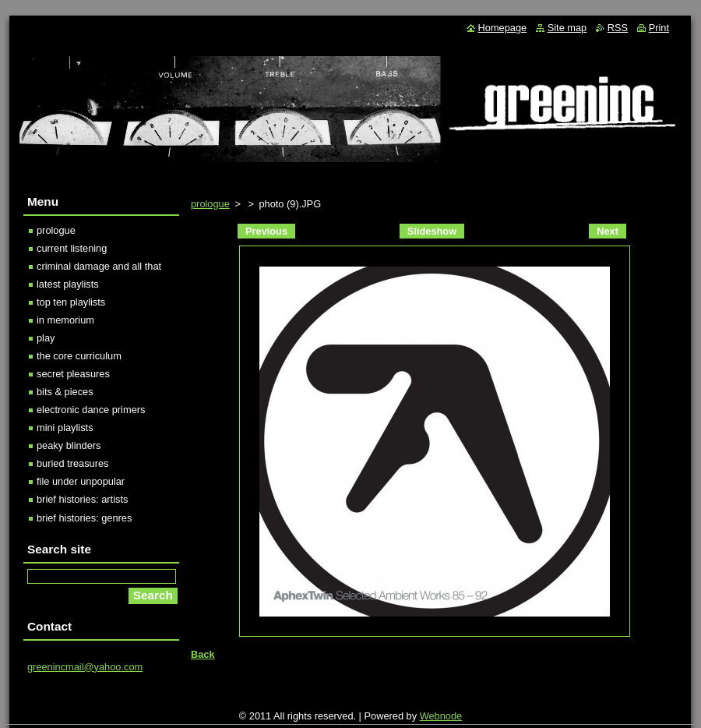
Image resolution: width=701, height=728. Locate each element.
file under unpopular (81, 481)
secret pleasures (73, 374)
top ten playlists (71, 302)
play (46, 338)
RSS (618, 28)
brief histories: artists (82, 499)
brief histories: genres (84, 518)
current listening (72, 248)
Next (608, 231)
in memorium (65, 320)
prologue (210, 204)
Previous (266, 231)
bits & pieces (65, 392)
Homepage (503, 28)
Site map (567, 28)
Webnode (441, 716)
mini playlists (65, 428)
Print (659, 28)
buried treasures (72, 463)
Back (203, 654)
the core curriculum (79, 356)
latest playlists (68, 284)
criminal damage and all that (99, 266)
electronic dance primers (91, 410)
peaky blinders (69, 445)
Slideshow (432, 231)
